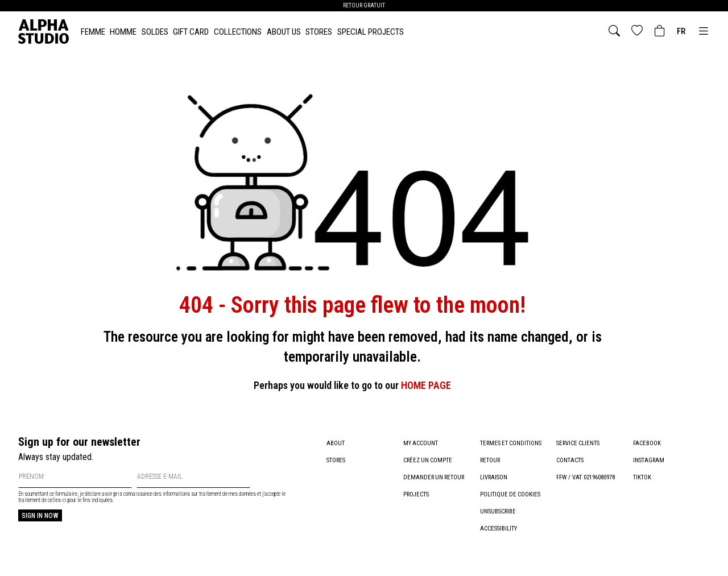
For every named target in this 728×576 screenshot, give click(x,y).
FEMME (93, 32)
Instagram (649, 460)
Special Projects (371, 32)
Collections (238, 32)
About (336, 443)
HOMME (123, 32)
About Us (284, 32)
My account (421, 443)
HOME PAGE (426, 385)
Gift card (191, 32)
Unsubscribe (498, 511)
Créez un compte (429, 460)
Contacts (570, 460)
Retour (491, 460)
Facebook (647, 443)
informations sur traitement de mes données (210, 494)
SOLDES (155, 32)
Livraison (494, 477)
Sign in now (40, 516)
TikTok (642, 477)
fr (681, 31)
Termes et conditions (512, 443)
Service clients (578, 443)
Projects (416, 494)
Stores (319, 32)
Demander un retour (435, 477)
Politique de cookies (511, 494)
